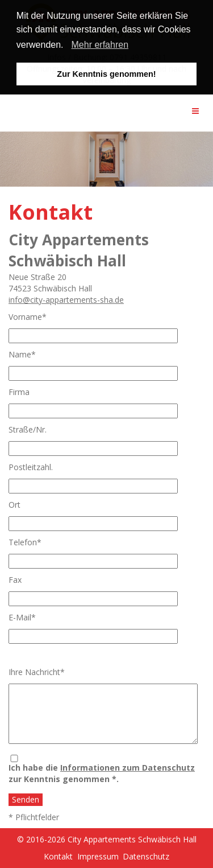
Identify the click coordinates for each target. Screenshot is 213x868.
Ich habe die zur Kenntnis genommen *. (102, 773)
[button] (68, 46)
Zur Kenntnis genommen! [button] (106, 74)
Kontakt (58, 856)
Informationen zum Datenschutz (128, 768)
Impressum (98, 856)
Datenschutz (146, 856)
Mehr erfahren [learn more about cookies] (100, 45)
